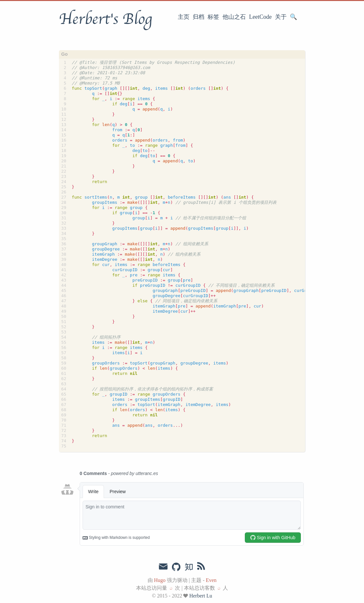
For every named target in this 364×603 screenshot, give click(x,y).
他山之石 (234, 17)
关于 (281, 17)
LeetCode (260, 17)
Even (211, 580)
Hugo (160, 580)
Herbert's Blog (105, 19)
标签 (213, 17)
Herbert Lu (201, 596)
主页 (184, 17)
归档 (199, 17)
